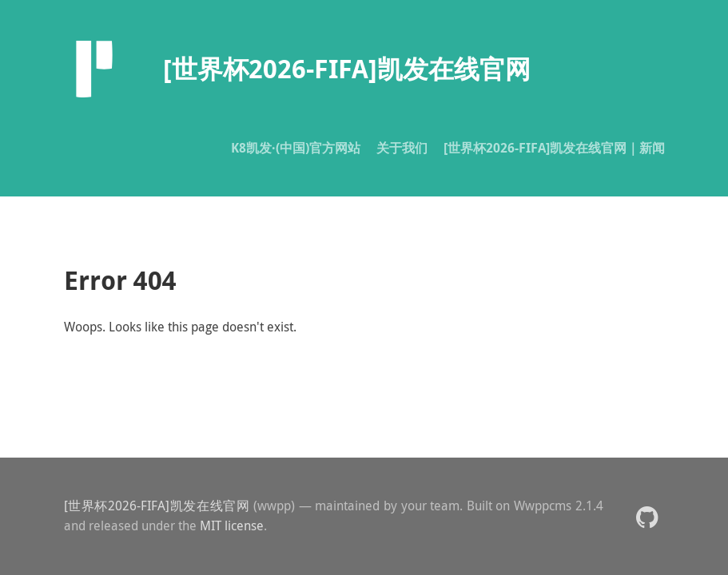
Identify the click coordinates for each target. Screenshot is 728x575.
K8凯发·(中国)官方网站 (296, 148)
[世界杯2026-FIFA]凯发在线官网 (157, 506)
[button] (647, 516)
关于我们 (402, 148)
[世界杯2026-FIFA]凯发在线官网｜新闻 (554, 148)
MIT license (232, 525)
